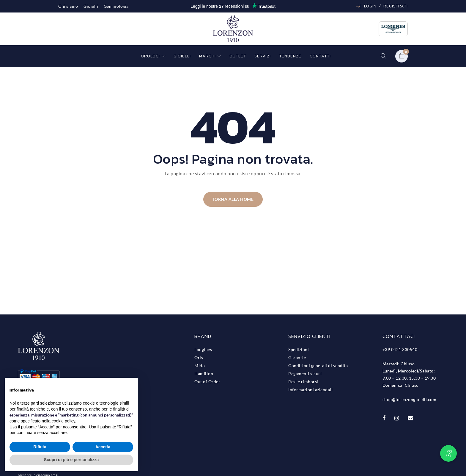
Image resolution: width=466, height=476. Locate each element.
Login (370, 6)
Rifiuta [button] (40, 447)
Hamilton (204, 374)
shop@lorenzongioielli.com (410, 399)
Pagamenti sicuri (305, 374)
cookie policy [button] (63, 421)
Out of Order (207, 382)
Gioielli (91, 6)
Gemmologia (116, 6)
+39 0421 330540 (400, 349)
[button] (448, 453)
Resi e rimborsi (303, 382)
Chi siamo (68, 6)
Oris (199, 357)
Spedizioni (299, 349)
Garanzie (297, 357)
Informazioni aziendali (310, 390)
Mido (200, 365)
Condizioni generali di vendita (318, 365)
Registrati (396, 6)
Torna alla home (233, 199)
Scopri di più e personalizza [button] (71, 460)
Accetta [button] (103, 447)
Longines (203, 349)
